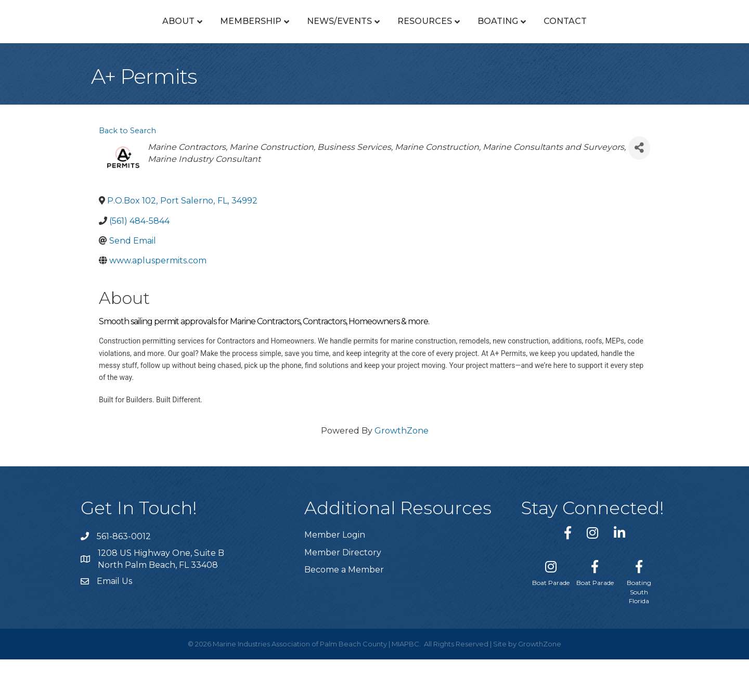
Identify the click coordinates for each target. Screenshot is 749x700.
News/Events (254, 41)
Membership (165, 41)
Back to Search (127, 171)
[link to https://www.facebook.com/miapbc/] (568, 573)
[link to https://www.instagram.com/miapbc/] (592, 573)
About (93, 41)
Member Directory (343, 593)
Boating (584, 41)
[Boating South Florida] (639, 621)
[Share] (639, 189)
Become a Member (344, 610)
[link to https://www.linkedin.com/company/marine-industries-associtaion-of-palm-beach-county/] (619, 573)
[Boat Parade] (551, 612)
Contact (651, 41)
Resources (511, 41)
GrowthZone (402, 471)
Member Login (335, 575)
